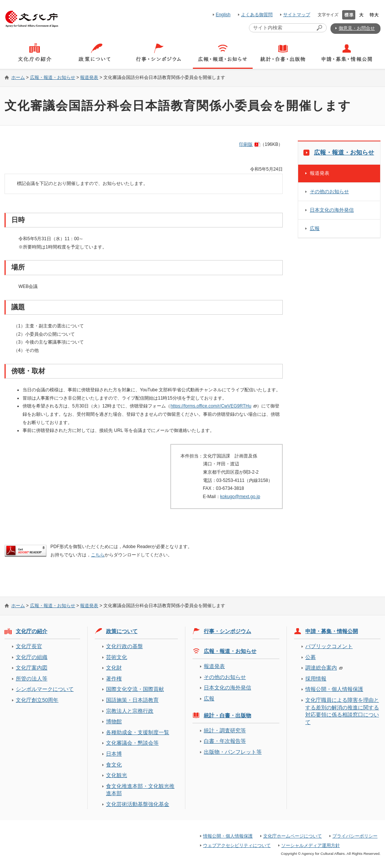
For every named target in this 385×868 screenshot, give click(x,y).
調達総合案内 (321, 668)
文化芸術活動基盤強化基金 (138, 804)
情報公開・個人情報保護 (334, 689)
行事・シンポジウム (227, 631)
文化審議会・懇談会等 (132, 743)
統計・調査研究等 (225, 730)
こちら (98, 555)
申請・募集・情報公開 (332, 631)
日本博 (114, 754)
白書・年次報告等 (225, 741)
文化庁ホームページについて (293, 836)
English (223, 15)
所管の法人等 (32, 679)
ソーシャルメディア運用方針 (311, 845)
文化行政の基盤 (124, 646)
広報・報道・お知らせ (53, 77)
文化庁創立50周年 (37, 700)
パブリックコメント (329, 646)
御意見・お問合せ (357, 28)
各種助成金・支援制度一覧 (138, 732)
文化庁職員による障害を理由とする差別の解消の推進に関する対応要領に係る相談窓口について (342, 711)
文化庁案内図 (32, 668)
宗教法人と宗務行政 (130, 711)
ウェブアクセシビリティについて (237, 845)
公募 (311, 657)
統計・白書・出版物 (227, 715)
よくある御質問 (257, 15)
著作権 (114, 679)
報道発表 (89, 77)
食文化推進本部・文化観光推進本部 (140, 790)
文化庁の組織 (32, 657)
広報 (315, 228)
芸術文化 (117, 657)
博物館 (114, 721)
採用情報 (316, 679)
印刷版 (246, 144)
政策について (122, 631)
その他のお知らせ (329, 192)
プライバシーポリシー (355, 836)
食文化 (114, 765)
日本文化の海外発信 (332, 210)
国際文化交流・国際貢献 (135, 689)
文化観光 (117, 775)
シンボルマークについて (45, 689)
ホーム (18, 77)
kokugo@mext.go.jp (240, 497)
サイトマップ (297, 15)
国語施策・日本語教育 (132, 700)
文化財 (114, 668)
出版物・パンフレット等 (233, 752)
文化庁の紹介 (32, 631)
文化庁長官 (29, 646)
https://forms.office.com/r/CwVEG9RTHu (211, 406)
